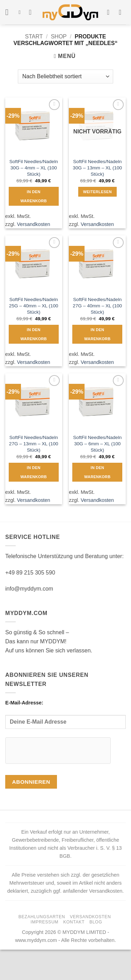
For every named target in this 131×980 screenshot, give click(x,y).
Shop (59, 36)
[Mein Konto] (110, 12)
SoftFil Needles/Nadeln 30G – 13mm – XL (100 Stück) (97, 168)
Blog (96, 922)
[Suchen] (21, 12)
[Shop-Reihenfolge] (65, 76)
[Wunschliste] (32, 12)
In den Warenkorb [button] (34, 196)
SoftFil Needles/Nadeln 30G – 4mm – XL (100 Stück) (34, 168)
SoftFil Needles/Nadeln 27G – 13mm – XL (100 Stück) (34, 444)
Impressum (45, 922)
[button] (9, 12)
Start (34, 36)
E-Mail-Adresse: (65, 714)
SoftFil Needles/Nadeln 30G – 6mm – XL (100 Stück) (97, 444)
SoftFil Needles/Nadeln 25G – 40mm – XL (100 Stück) (34, 306)
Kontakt (74, 922)
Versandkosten (33, 224)
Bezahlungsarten (42, 917)
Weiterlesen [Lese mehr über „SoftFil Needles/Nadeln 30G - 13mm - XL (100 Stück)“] (97, 192)
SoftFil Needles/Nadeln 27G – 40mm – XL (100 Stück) (97, 306)
